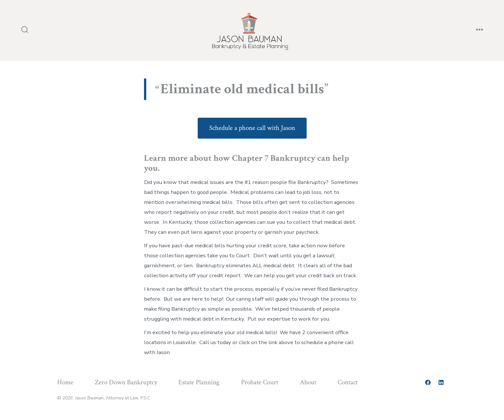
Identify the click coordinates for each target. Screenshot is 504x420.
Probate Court (260, 382)
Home (65, 382)
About (308, 382)
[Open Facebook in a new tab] (428, 382)
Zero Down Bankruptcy (126, 382)
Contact (348, 382)
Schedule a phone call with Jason (252, 128)
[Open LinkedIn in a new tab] (441, 382)
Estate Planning (199, 382)
